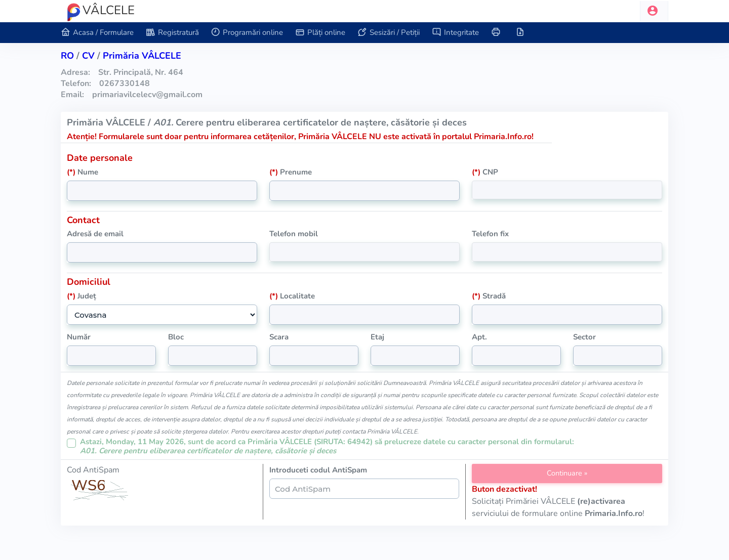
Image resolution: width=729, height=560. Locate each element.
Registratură (172, 33)
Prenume (291, 172)
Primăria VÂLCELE (142, 56)
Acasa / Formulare (97, 33)
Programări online (247, 33)
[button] (654, 11)
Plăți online (320, 33)
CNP (485, 172)
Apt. (479, 337)
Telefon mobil (294, 234)
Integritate (455, 33)
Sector (584, 337)
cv (88, 56)
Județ (82, 296)
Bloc (176, 337)
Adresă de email (95, 234)
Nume (83, 172)
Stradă (489, 296)
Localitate (292, 296)
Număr (79, 337)
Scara (279, 337)
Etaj (377, 337)
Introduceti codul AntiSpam (318, 470)
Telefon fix (490, 234)
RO (67, 56)
